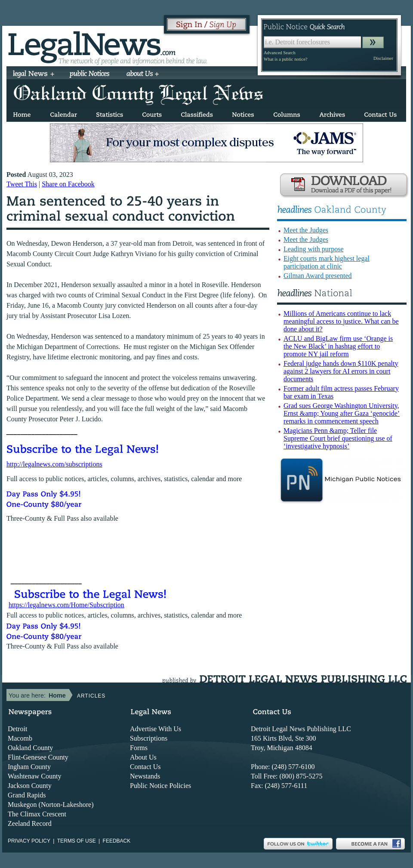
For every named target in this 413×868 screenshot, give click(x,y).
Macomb (20, 738)
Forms (139, 748)
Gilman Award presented (317, 276)
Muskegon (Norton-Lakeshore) (51, 805)
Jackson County (30, 786)
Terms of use (77, 841)
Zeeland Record (30, 823)
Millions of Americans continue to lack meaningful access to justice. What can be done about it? (341, 321)
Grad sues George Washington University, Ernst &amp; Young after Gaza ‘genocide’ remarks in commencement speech (342, 413)
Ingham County (29, 767)
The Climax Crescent (37, 814)
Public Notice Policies (160, 786)
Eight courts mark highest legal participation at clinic (327, 262)
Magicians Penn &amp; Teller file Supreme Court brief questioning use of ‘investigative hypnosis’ (338, 438)
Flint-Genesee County (38, 757)
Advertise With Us (156, 729)
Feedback (117, 841)
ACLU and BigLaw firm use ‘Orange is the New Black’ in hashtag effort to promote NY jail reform (338, 346)
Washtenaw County (34, 776)
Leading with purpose (314, 249)
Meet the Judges (306, 230)
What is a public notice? (285, 59)
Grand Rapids (27, 795)
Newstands (145, 776)
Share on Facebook (68, 184)
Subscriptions (149, 738)
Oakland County (30, 748)
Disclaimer (383, 58)
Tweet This (22, 184)
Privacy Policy (29, 841)
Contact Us (145, 767)
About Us (143, 757)
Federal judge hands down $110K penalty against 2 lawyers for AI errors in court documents (341, 371)
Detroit (17, 729)
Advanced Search (280, 53)
